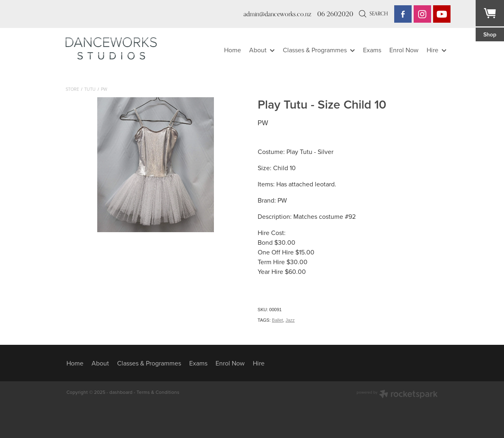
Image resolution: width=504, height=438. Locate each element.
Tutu (90, 89)
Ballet (278, 320)
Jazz (290, 320)
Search (373, 13)
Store (72, 89)
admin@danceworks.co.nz (277, 14)
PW (104, 89)
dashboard (121, 392)
